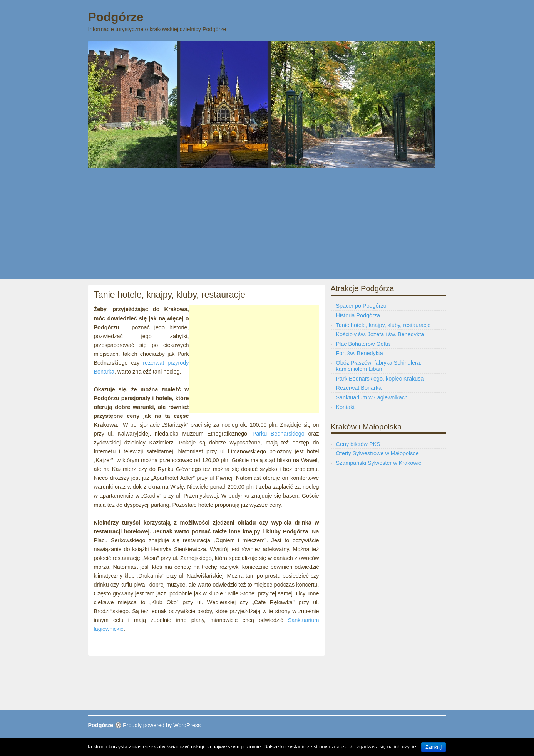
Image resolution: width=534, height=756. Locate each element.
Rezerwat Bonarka (359, 388)
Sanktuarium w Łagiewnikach (372, 397)
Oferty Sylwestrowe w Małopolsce (377, 453)
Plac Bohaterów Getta (363, 344)
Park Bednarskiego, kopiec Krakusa (380, 379)
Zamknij (434, 747)
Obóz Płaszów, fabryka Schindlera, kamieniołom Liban (379, 366)
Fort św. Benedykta (360, 353)
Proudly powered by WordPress (162, 725)
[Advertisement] (267, 225)
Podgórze (116, 17)
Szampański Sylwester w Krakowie (379, 463)
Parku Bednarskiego (279, 434)
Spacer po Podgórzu (361, 306)
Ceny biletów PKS (358, 444)
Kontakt (346, 407)
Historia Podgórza (358, 315)
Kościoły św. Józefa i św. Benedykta (380, 334)
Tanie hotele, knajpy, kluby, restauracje (383, 325)
